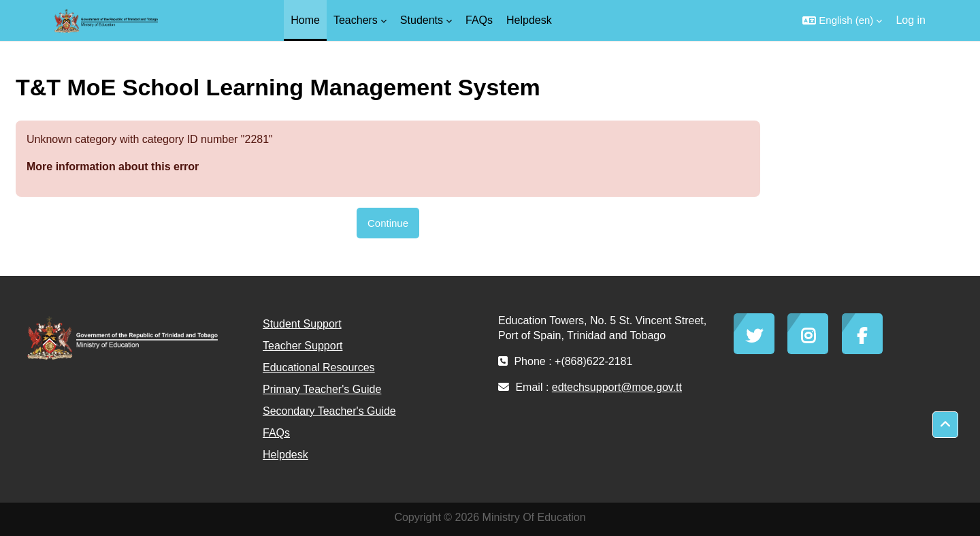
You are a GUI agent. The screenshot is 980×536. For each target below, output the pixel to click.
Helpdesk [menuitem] (529, 20)
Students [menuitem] (422, 20)
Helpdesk (285, 455)
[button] (842, 20)
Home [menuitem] (305, 20)
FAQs (276, 433)
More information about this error (113, 167)
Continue (388, 223)
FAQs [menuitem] (479, 20)
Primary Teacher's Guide (322, 389)
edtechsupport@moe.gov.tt (617, 387)
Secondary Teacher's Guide (329, 411)
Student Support (302, 324)
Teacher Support (303, 346)
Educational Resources (319, 367)
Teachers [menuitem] (356, 20)
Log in (911, 20)
